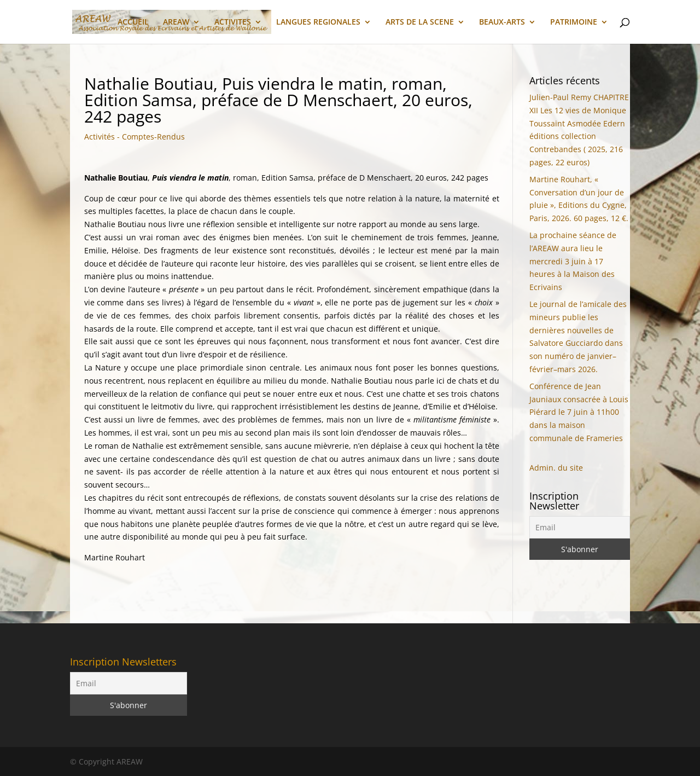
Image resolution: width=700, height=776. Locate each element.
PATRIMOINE (574, 22)
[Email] (580, 527)
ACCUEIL (133, 22)
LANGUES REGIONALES (318, 22)
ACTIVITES (233, 22)
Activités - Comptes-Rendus (135, 137)
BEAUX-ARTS (502, 22)
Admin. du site (556, 468)
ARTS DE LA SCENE (420, 22)
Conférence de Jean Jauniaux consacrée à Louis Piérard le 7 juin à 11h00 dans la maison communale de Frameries (579, 412)
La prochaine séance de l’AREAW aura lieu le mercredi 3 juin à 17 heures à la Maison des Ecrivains (573, 261)
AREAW (176, 22)
